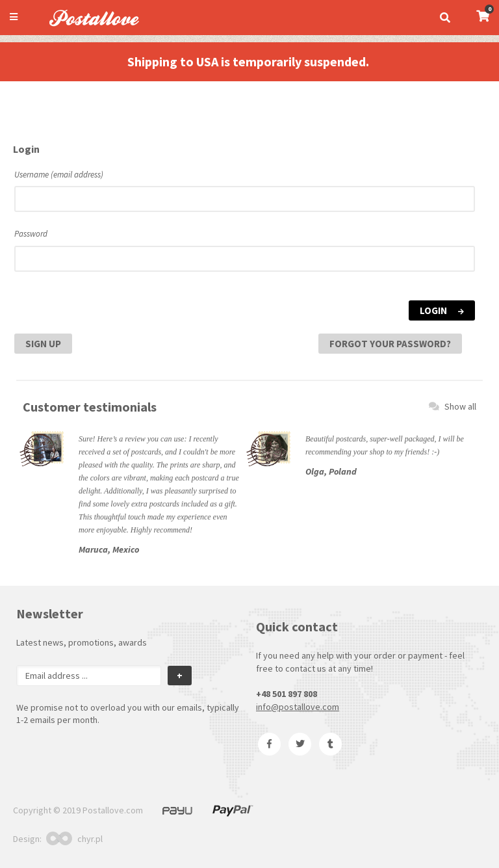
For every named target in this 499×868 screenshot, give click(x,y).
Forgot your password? (390, 344)
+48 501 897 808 (287, 694)
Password (31, 234)
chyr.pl (74, 839)
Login (442, 310)
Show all (453, 406)
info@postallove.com (298, 707)
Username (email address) (59, 175)
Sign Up (43, 344)
